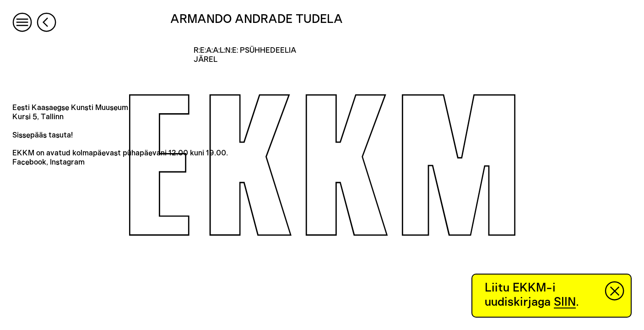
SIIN (565, 302)
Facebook (29, 162)
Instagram (67, 162)
